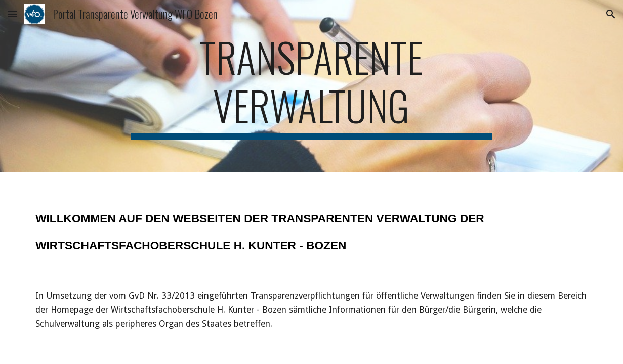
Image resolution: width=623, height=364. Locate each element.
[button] (12, 14)
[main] (311, 86)
